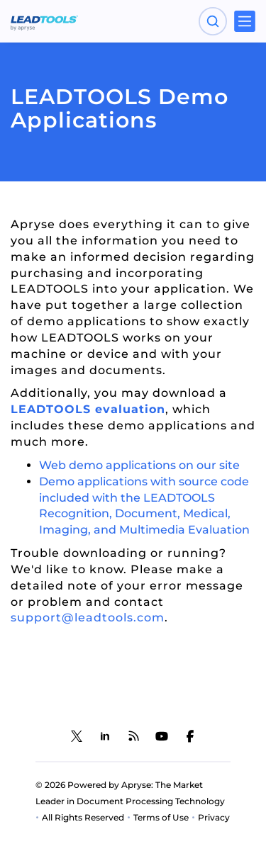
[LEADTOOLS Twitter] (77, 736)
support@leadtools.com (88, 618)
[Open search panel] (213, 21)
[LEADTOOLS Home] (44, 21)
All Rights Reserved (83, 817)
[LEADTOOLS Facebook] (190, 736)
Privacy (214, 817)
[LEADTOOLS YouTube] (162, 736)
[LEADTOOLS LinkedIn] (105, 736)
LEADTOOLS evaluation (88, 409)
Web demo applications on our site (139, 465)
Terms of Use (161, 817)
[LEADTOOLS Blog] (133, 736)
